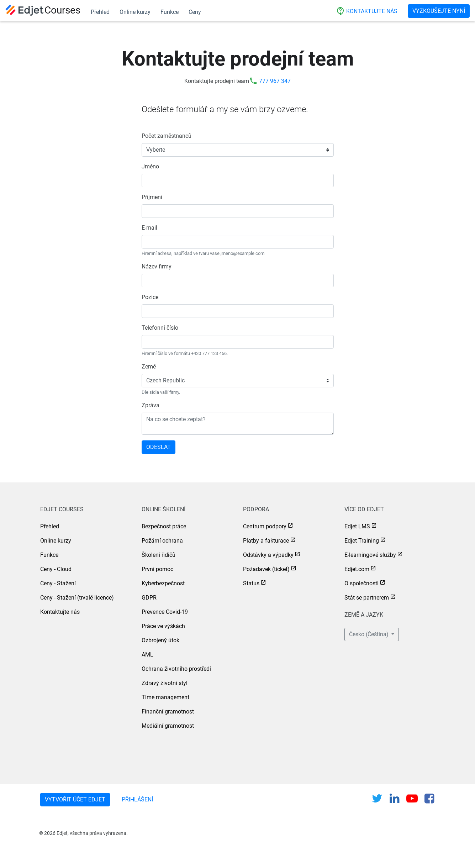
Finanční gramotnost (168, 712)
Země (149, 367)
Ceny (195, 12)
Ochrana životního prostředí (176, 669)
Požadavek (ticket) (266, 569)
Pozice (150, 297)
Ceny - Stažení (58, 583)
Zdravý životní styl (165, 683)
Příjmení (152, 197)
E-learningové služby (370, 555)
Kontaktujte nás (367, 11)
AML (147, 655)
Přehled (100, 12)
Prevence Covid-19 (165, 612)
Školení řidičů (159, 555)
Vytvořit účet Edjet (75, 799)
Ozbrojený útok (160, 640)
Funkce (170, 12)
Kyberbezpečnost (163, 583)
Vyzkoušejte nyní (439, 11)
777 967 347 (275, 81)
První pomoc (157, 569)
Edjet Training (362, 541)
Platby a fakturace (266, 541)
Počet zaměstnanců (167, 136)
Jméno (150, 166)
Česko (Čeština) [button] (370, 634)
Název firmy (157, 266)
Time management (165, 697)
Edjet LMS (357, 526)
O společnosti (361, 583)
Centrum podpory (265, 526)
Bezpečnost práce (164, 526)
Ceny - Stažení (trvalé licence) (77, 598)
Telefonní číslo (160, 328)
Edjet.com (357, 569)
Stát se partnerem (367, 598)
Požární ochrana (162, 541)
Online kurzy (135, 12)
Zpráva (151, 405)
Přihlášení (137, 799)
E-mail (149, 228)
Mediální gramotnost (168, 726)
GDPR (149, 598)
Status (251, 583)
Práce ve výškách (163, 626)
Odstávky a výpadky (268, 555)
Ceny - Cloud (56, 569)
